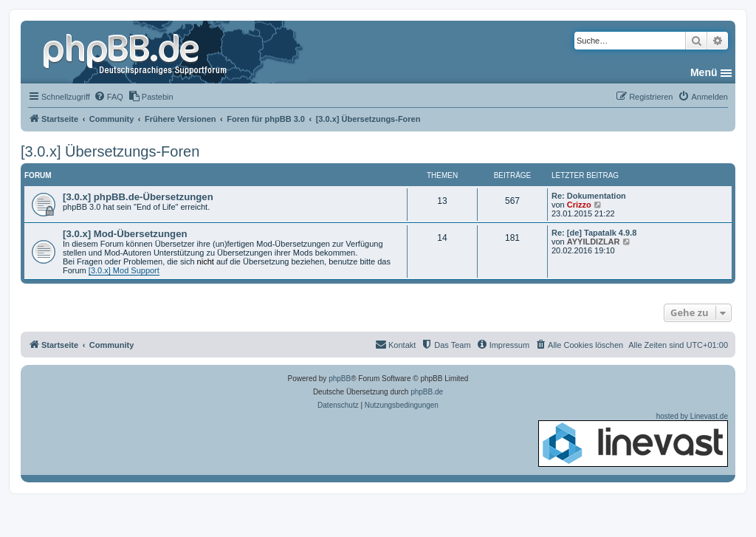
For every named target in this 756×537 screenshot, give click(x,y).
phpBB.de (427, 392)
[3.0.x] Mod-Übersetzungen (125, 234)
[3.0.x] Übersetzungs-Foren (110, 151)
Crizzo (579, 205)
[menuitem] (109, 97)
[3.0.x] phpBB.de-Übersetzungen (138, 197)
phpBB (340, 379)
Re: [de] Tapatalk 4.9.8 (594, 233)
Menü (704, 72)
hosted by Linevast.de (633, 439)
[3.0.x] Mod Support (124, 270)
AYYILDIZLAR (594, 242)
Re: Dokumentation (589, 196)
